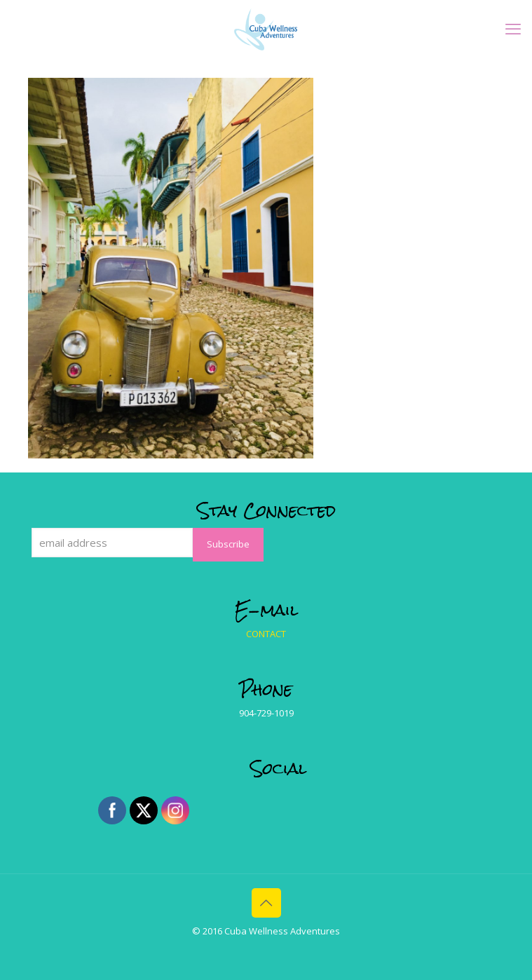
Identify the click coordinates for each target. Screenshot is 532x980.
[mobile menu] (513, 28)
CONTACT (266, 634)
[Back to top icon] (266, 903)
